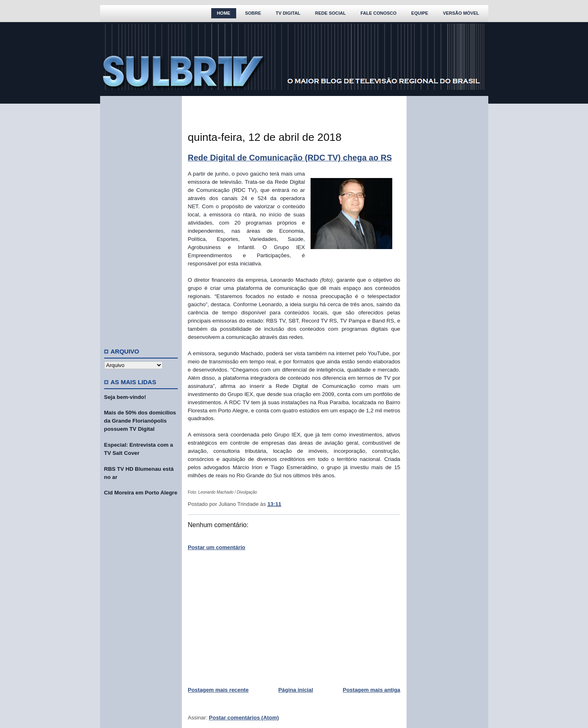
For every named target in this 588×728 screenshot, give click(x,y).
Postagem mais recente (218, 690)
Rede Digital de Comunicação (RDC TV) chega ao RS (290, 158)
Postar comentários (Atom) (244, 718)
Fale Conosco (378, 13)
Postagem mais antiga (372, 690)
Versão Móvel (461, 13)
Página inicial (296, 690)
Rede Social (330, 13)
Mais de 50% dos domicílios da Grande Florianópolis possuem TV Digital (140, 421)
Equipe (420, 13)
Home (224, 13)
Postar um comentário (217, 547)
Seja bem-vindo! (125, 397)
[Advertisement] (141, 218)
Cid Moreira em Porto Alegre (141, 493)
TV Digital (288, 13)
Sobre (253, 13)
